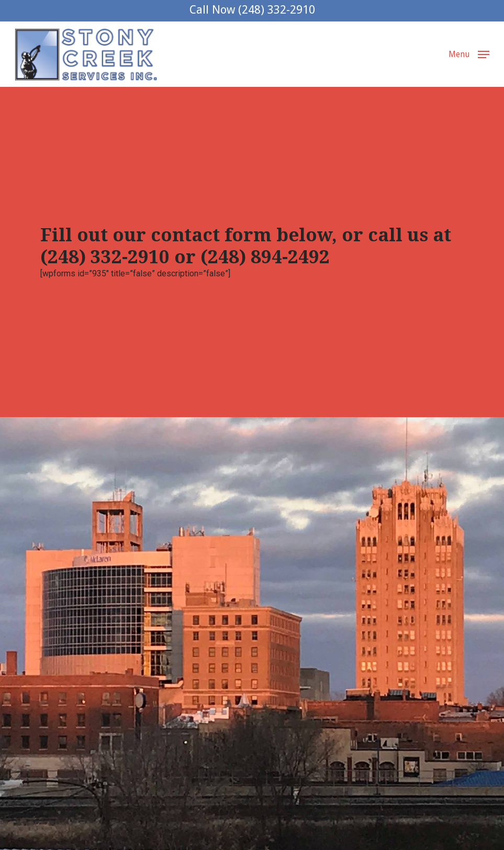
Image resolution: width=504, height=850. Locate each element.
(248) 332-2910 (105, 257)
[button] (469, 54)
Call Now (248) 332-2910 (252, 10)
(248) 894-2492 (265, 257)
